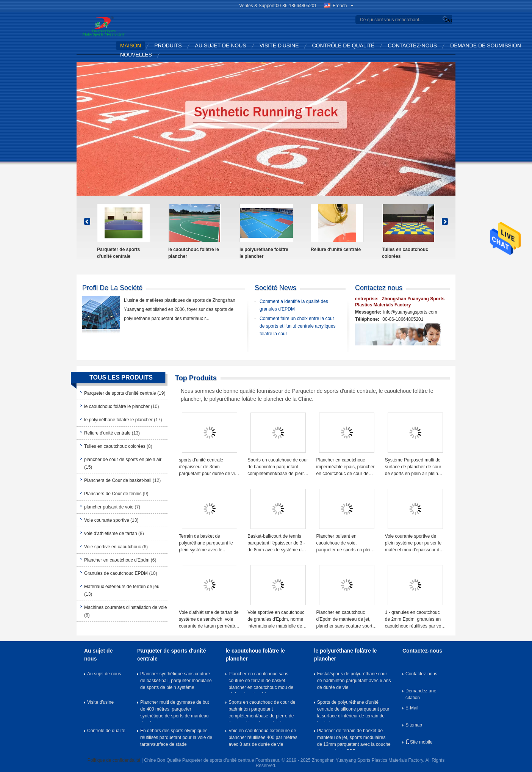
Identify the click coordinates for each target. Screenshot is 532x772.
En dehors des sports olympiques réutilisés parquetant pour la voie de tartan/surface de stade (176, 737)
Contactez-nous (412, 46)
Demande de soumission (486, 46)
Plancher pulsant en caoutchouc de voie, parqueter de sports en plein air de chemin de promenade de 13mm (345, 543)
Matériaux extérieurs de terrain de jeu (122, 587)
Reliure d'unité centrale (336, 249)
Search (447, 20)
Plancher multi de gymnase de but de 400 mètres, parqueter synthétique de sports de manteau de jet (174, 711)
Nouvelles (136, 55)
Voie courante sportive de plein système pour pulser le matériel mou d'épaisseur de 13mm (413, 543)
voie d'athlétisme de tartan (111, 533)
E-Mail (412, 708)
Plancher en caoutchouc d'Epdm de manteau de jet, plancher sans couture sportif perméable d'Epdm (346, 620)
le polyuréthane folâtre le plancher (264, 253)
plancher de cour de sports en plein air (123, 460)
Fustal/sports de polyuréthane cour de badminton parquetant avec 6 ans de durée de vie (354, 681)
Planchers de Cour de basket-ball (118, 480)
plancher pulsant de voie (109, 507)
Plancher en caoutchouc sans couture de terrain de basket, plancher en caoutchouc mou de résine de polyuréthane (261, 682)
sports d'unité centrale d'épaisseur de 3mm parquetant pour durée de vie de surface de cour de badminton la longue (208, 467)
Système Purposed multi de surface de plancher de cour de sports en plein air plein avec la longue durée (413, 467)
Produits (168, 46)
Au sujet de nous (221, 46)
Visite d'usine (279, 46)
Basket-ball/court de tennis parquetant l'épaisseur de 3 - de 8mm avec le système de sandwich (276, 543)
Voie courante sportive (107, 520)
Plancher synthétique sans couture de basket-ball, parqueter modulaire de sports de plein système (176, 681)
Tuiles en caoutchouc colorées (405, 253)
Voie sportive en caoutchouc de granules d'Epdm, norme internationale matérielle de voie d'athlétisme (276, 620)
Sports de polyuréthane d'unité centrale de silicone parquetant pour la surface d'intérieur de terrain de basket (353, 711)
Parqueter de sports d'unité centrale (118, 253)
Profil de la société (112, 288)
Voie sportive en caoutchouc (113, 547)
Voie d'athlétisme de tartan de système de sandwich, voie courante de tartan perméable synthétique (209, 620)
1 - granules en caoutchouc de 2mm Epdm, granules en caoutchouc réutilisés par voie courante (415, 620)
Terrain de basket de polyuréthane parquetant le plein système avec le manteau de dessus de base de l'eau (207, 543)
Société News (275, 288)
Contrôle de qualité (343, 46)
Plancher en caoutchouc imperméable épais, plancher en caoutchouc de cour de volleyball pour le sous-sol (346, 467)
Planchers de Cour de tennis (113, 494)
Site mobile (419, 742)
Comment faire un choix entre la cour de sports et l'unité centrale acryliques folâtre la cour (297, 326)
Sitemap (414, 725)
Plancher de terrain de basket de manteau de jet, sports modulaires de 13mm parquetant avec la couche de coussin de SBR (354, 739)
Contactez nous (379, 288)
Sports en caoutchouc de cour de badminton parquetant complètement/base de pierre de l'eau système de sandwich (278, 467)
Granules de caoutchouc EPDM (116, 573)
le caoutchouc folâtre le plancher (194, 253)
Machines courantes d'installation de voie (125, 607)
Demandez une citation (421, 694)
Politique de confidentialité (114, 760)
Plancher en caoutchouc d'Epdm (117, 560)
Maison (131, 46)
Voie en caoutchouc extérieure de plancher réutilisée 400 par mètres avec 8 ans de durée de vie (263, 737)
